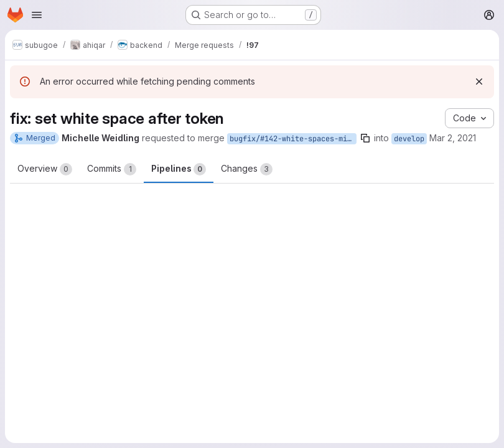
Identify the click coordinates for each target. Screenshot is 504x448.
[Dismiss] (479, 82)
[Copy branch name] (365, 138)
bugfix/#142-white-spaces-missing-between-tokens (293, 139)
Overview (45, 169)
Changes (247, 169)
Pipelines (179, 169)
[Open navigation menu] (37, 15)
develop (409, 139)
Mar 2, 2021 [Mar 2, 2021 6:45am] (453, 138)
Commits (112, 169)
